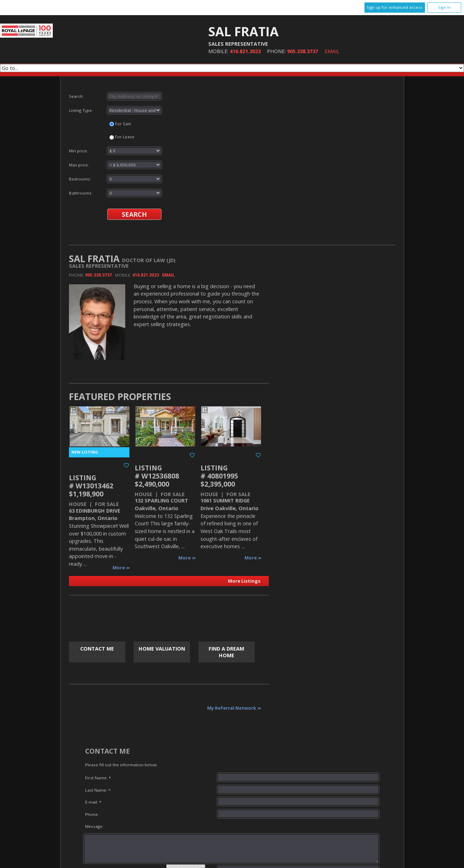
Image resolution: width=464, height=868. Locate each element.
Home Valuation (162, 649)
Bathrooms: (115, 193)
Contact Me (97, 649)
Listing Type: (115, 110)
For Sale (120, 124)
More (119, 568)
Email (332, 51)
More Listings (244, 581)
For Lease (122, 137)
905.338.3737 (303, 51)
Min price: (115, 151)
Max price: (115, 165)
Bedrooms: (115, 179)
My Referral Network (232, 708)
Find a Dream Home (226, 652)
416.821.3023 (245, 51)
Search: (115, 96)
